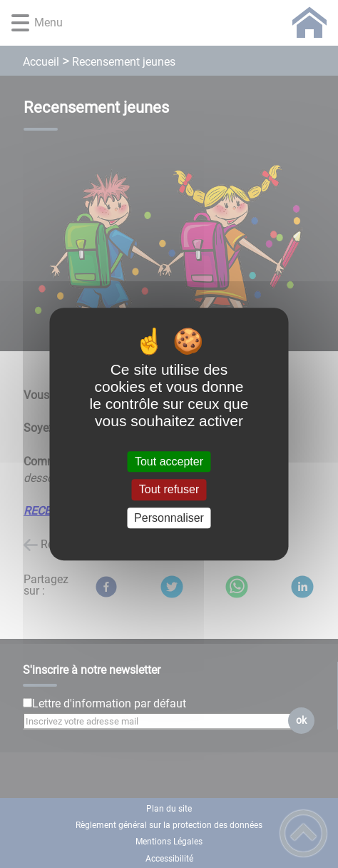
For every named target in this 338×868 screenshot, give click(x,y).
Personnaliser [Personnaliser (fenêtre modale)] (169, 518)
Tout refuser (169, 490)
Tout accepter (169, 461)
